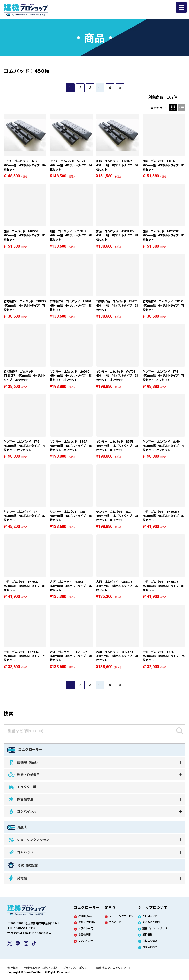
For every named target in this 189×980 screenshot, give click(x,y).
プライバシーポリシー (77, 969)
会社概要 (13, 969)
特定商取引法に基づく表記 (41, 969)
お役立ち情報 (150, 942)
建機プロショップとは (155, 930)
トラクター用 (22, 789)
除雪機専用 (20, 801)
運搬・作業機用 (24, 776)
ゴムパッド (20, 854)
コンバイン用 (22, 813)
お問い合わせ (150, 949)
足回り (17, 829)
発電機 (17, 880)
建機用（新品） (24, 764)
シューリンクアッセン (28, 842)
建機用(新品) (85, 918)
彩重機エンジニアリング (113, 969)
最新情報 (147, 936)
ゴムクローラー (25, 752)
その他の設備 (23, 867)
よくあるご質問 (151, 924)
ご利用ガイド (150, 918)
